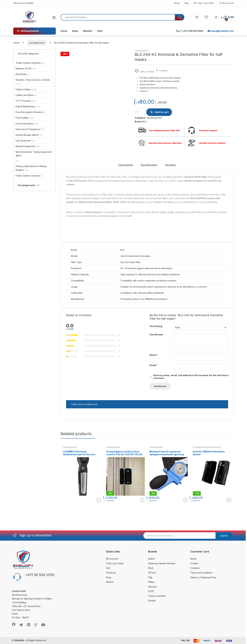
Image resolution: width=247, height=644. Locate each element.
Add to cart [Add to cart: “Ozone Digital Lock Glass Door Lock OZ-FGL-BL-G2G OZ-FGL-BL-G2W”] (142, 500)
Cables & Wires (26, 89)
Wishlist (88, 31)
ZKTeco (152, 573)
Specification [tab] (149, 165)
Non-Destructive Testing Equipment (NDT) (34, 154)
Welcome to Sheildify (23, 3)
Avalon (151, 559)
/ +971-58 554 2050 (190, 31)
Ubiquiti (152, 601)
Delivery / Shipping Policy (203, 577)
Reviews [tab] (171, 165)
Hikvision (153, 587)
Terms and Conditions (201, 573)
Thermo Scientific (157, 596)
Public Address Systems (30, 63)
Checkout (111, 573)
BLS (144, 122)
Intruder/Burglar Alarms (29, 135)
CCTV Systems (26, 101)
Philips (151, 582)
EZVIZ (151, 591)
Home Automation (27, 124)
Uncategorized (37, 43)
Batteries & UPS (26, 69)
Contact (194, 563)
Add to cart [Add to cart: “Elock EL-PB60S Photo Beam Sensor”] (229, 500)
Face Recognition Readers (31, 112)
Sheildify (19, 640)
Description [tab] (126, 165)
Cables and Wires (26, 95)
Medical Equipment (28, 146)
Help (100, 31)
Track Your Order (204, 3)
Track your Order (115, 563)
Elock (151, 568)
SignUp (224, 536)
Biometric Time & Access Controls (33, 82)
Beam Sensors (214, 447)
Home (64, 31)
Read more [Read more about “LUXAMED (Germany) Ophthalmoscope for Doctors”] (99, 500)
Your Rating (156, 326)
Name (154, 355)
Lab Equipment (25, 141)
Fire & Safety (25, 118)
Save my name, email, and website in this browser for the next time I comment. (191, 377)
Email (153, 365)
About (177, 3)
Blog (187, 3)
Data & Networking (28, 106)
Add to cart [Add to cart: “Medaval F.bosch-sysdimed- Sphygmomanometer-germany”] (185, 500)
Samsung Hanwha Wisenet (162, 563)
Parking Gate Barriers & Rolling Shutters (31, 168)
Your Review (156, 335)
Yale (150, 577)
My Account (226, 3)
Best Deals (22, 74)
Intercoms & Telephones (30, 129)
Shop (75, 31)
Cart (108, 568)
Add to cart (162, 112)
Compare (163, 70)
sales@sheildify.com (221, 31)
